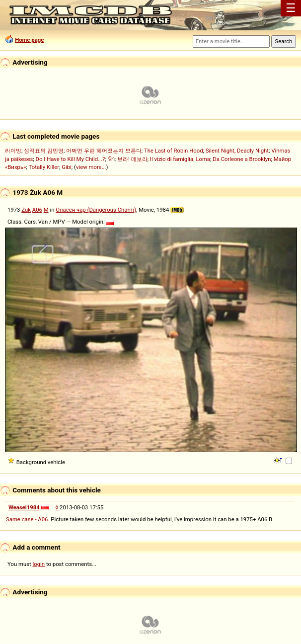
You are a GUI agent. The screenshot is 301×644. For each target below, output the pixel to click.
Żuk (26, 210)
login (39, 564)
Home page (29, 40)
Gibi (67, 167)
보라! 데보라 (132, 159)
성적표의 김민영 (44, 151)
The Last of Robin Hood (174, 151)
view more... (91, 167)
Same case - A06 (27, 519)
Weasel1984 (24, 507)
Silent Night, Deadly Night (237, 151)
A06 (37, 210)
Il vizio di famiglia (172, 159)
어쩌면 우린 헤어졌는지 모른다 (104, 151)
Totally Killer (44, 167)
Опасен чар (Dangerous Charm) (96, 210)
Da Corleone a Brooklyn (242, 159)
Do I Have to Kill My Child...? (71, 159)
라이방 (13, 151)
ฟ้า (111, 159)
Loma (203, 159)
